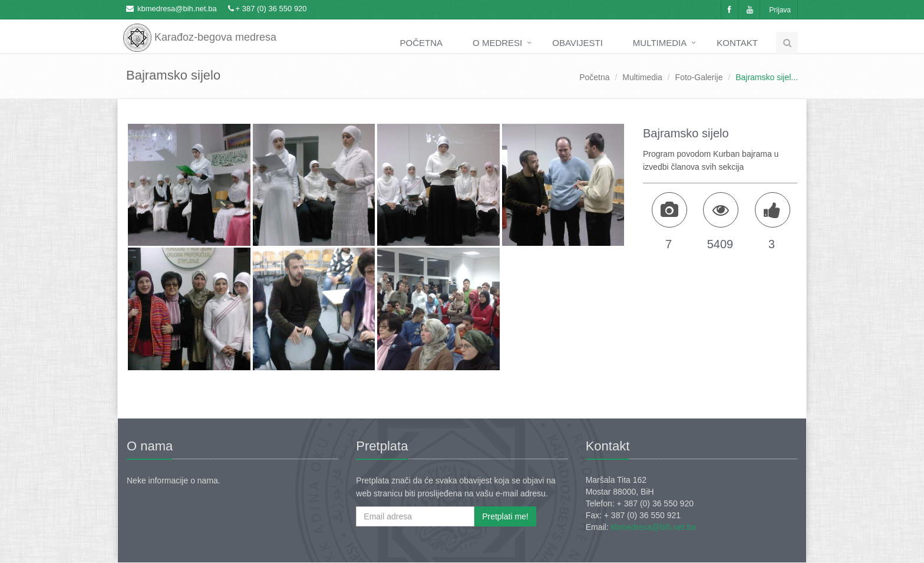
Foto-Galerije (699, 77)
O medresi (497, 43)
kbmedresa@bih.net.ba (177, 9)
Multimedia (660, 43)
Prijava (780, 10)
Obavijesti (577, 43)
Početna (422, 43)
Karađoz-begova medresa (200, 29)
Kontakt (737, 43)
